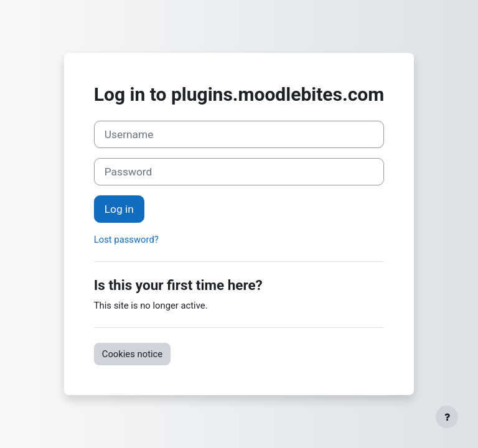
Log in (119, 209)
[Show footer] (447, 417)
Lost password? (126, 240)
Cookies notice (132, 354)
